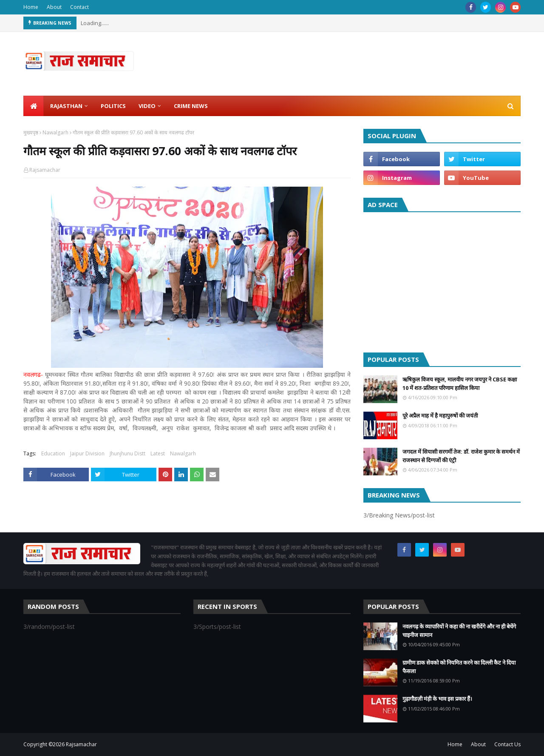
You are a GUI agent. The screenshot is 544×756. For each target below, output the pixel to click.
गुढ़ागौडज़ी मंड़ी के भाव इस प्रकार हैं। (437, 699)
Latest (158, 453)
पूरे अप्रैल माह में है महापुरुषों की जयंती (440, 415)
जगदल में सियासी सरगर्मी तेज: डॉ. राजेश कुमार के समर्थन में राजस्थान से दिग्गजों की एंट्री (461, 456)
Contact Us (507, 744)
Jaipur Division (87, 453)
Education (53, 453)
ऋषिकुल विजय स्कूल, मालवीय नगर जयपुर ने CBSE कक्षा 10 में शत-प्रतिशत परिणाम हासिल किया (460, 384)
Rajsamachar (45, 170)
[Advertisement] (442, 280)
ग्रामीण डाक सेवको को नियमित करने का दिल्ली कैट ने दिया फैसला (459, 667)
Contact (79, 7)
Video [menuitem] (147, 106)
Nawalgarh (55, 132)
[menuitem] (34, 106)
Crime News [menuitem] (191, 106)
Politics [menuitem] (113, 106)
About (54, 7)
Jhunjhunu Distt (127, 453)
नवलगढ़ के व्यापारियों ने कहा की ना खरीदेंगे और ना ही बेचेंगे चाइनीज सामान (459, 631)
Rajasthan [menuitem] (66, 106)
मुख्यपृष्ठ (31, 132)
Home (31, 7)
